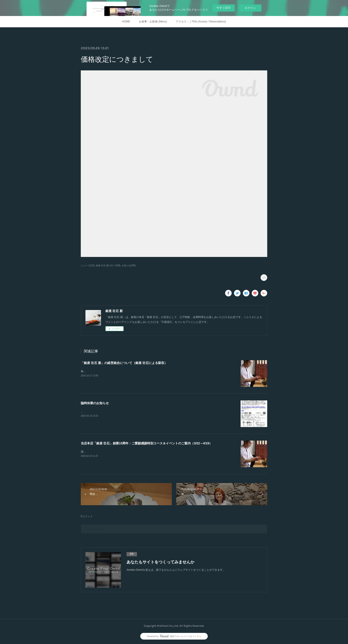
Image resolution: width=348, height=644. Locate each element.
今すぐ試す (224, 8)
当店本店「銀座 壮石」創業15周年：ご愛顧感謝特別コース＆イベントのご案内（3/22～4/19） (146, 443)
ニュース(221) (88, 265)
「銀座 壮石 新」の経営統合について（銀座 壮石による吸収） (124, 363)
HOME (126, 22)
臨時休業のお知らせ (95, 403)
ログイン (250, 8)
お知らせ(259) (129, 265)
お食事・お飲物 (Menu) (153, 22)
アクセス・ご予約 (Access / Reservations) (201, 22)
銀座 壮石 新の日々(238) (108, 265)
